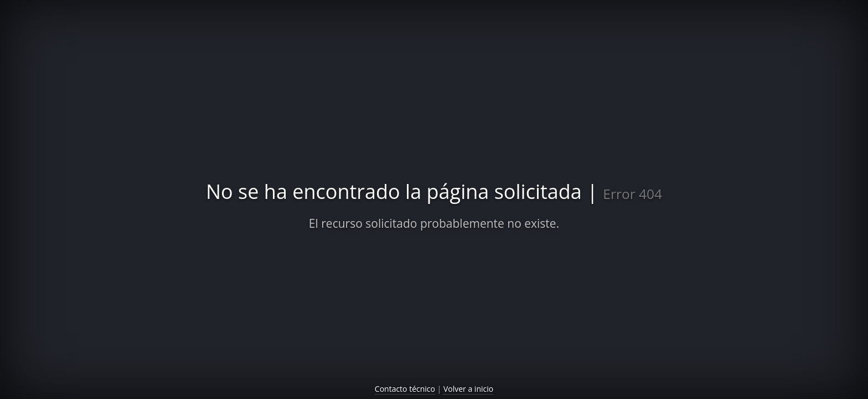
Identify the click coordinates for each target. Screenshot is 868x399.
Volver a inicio (468, 389)
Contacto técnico (405, 389)
